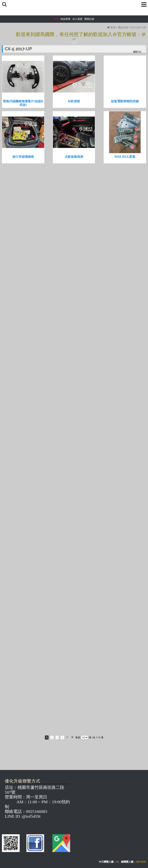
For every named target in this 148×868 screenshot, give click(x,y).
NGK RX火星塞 (125, 157)
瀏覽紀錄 (89, 19)
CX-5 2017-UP (138, 27)
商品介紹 (123, 27)
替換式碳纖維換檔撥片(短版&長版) (23, 103)
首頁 (113, 27)
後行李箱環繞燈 (23, 157)
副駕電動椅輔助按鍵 (125, 101)
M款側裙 (74, 101)
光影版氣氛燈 (74, 157)
